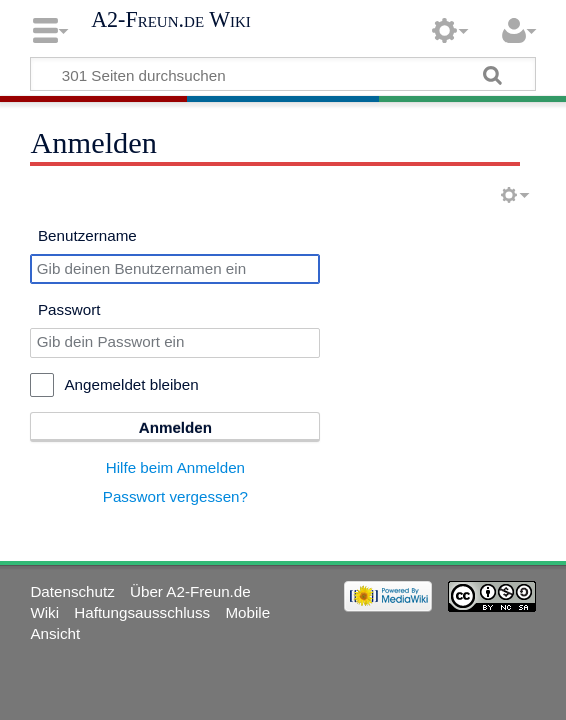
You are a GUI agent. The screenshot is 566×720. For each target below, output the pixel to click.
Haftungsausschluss (142, 612)
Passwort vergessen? (175, 496)
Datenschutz (72, 591)
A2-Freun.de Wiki (171, 20)
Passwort (69, 309)
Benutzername (87, 235)
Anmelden (175, 427)
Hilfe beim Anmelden (175, 467)
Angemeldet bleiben (131, 384)
